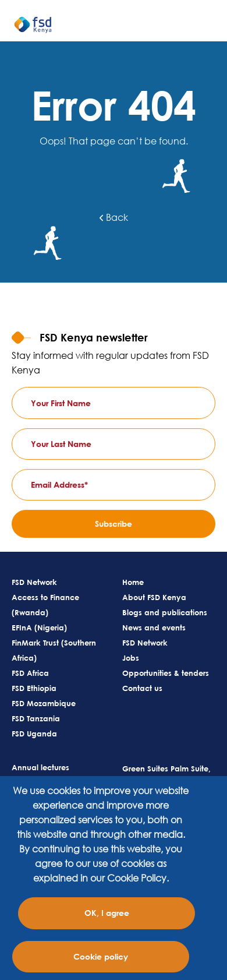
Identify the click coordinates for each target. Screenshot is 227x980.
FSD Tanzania (36, 718)
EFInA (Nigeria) (39, 628)
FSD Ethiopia (34, 688)
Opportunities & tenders (166, 673)
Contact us (142, 688)
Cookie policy (101, 956)
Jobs (131, 658)
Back (114, 217)
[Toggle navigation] (212, 29)
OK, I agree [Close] (107, 913)
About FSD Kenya (154, 597)
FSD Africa (30, 673)
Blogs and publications (165, 612)
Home (133, 582)
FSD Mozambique (44, 703)
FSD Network (34, 582)
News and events (154, 628)
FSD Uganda (34, 734)
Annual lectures (40, 767)
